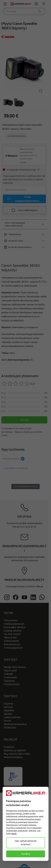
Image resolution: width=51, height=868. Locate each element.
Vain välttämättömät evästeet (26, 843)
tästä (14, 834)
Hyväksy (26, 854)
